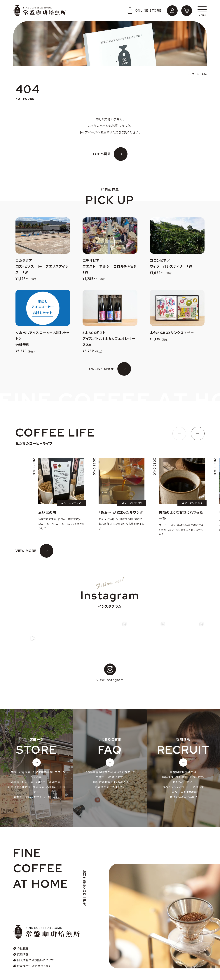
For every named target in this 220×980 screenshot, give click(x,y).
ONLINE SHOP (102, 369)
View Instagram (110, 672)
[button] (179, 434)
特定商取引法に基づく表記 (34, 957)
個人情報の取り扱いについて (36, 951)
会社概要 (23, 939)
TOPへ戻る (102, 154)
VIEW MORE (26, 551)
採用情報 (23, 945)
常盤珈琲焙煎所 (40, 11)
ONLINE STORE (144, 11)
